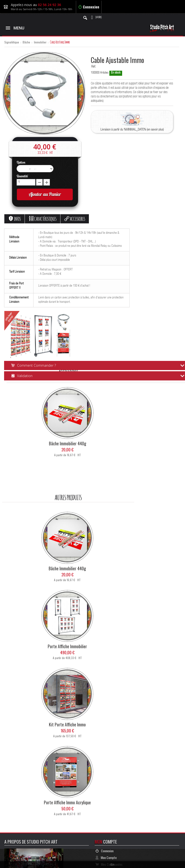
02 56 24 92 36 (49, 5)
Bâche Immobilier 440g (68, 443)
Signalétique (12, 42)
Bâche (26, 42)
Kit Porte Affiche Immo (67, 724)
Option (21, 162)
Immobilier (40, 42)
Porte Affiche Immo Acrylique (67, 802)
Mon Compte (106, 858)
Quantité (22, 176)
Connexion (89, 7)
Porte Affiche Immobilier (67, 646)
